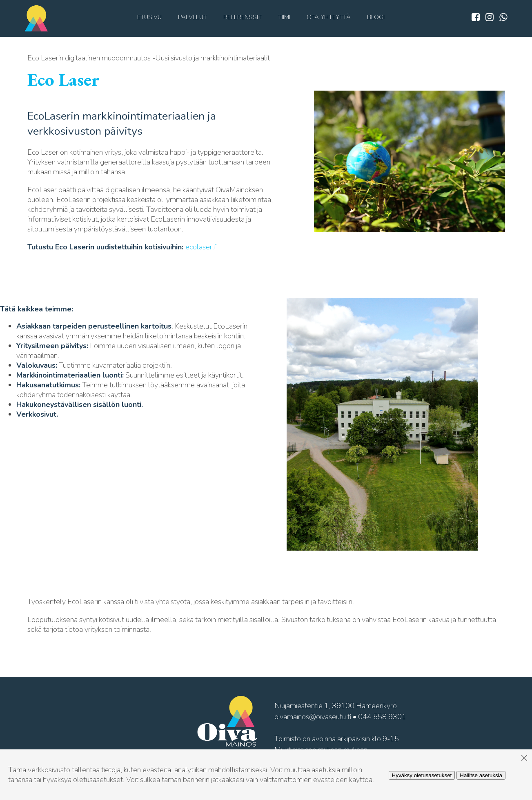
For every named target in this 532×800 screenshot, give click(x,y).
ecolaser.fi (201, 247)
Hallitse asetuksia (481, 775)
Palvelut (193, 17)
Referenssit (243, 17)
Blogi (376, 17)
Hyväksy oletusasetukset (422, 775)
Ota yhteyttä (329, 17)
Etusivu (149, 17)
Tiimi (284, 17)
